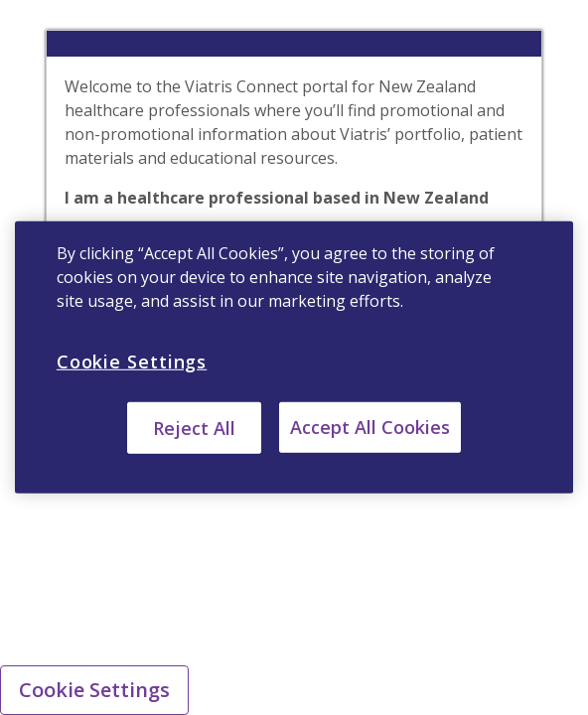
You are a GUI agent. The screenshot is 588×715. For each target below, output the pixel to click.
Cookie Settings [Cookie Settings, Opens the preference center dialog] (132, 361)
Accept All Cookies (370, 427)
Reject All (194, 428)
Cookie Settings (94, 690)
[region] (294, 357)
